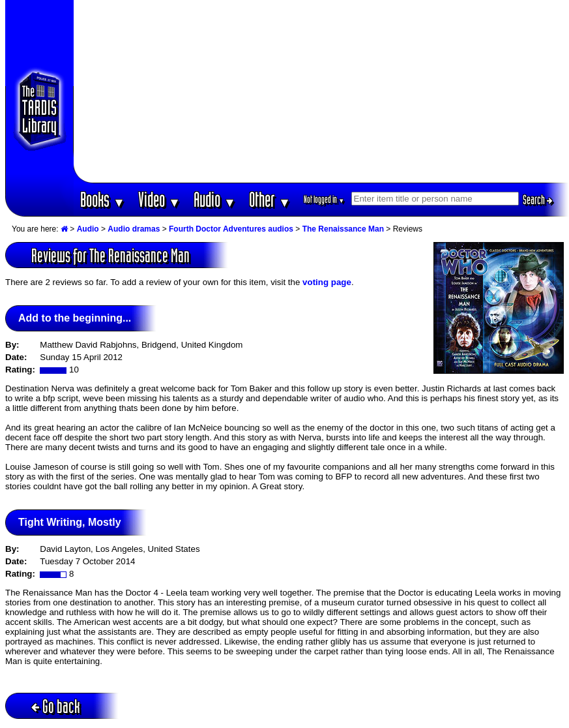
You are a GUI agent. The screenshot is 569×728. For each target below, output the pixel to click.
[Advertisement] (321, 91)
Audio (215, 199)
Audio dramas (134, 229)
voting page (327, 282)
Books (103, 199)
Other (270, 199)
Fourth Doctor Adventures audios (231, 229)
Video (159, 199)
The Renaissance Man (343, 229)
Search (538, 200)
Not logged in (324, 199)
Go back (56, 706)
